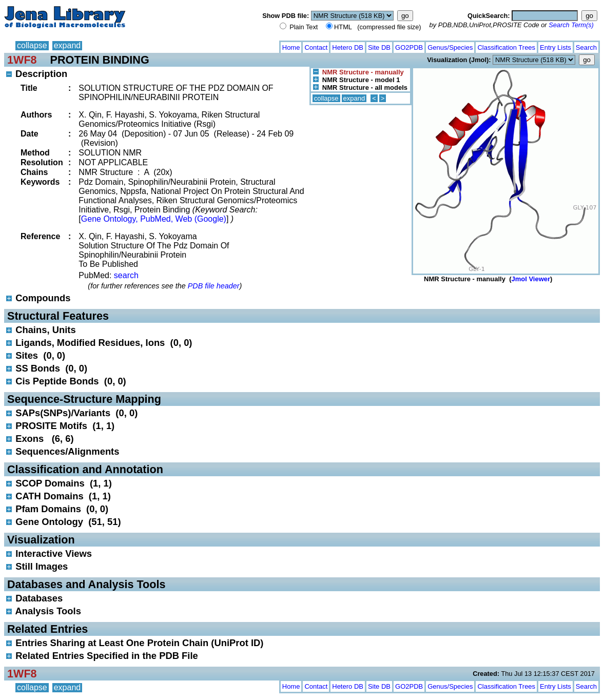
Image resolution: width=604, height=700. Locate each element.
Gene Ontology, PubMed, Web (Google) (154, 219)
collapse (32, 45)
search (126, 275)
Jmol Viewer (531, 279)
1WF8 (22, 60)
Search (586, 47)
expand (67, 45)
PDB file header (214, 286)
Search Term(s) (571, 25)
